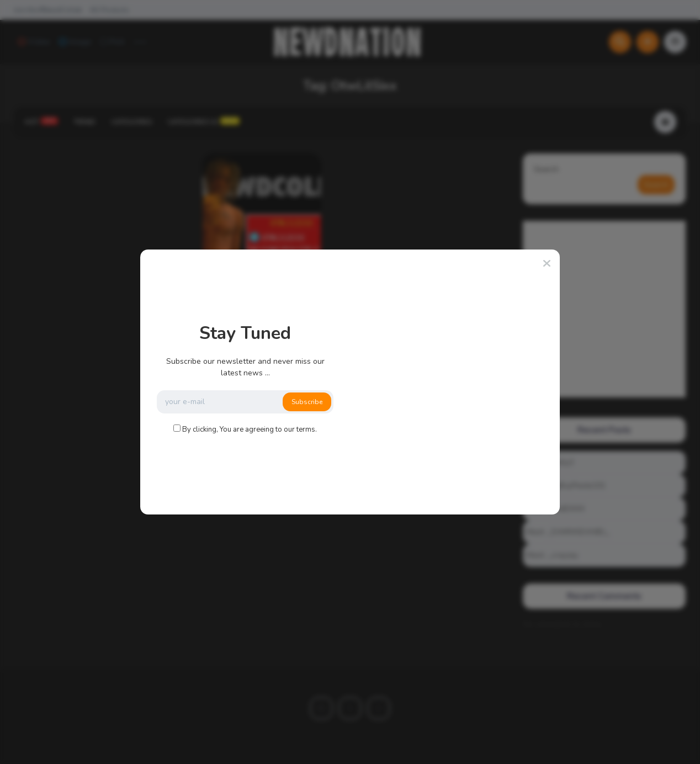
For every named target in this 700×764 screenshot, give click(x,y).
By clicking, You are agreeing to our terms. (250, 429)
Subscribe (307, 402)
